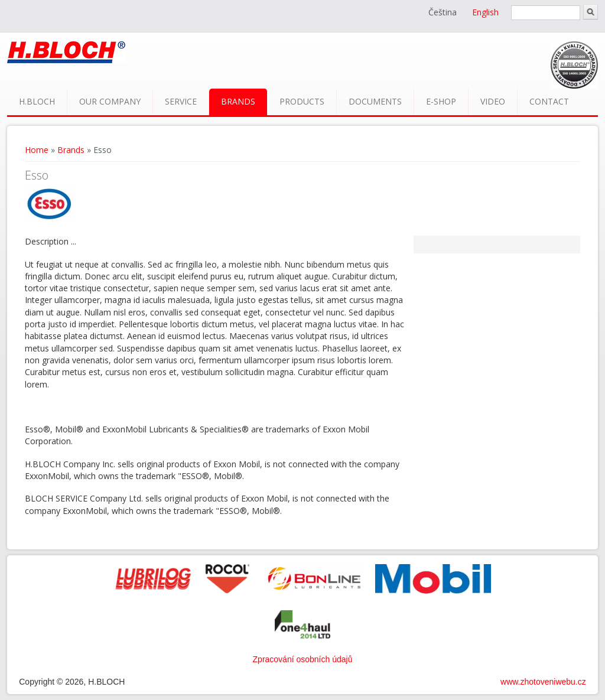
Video (493, 101)
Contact (549, 101)
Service (181, 101)
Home (37, 150)
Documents (375, 101)
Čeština (443, 12)
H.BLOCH (37, 101)
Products (302, 101)
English (485, 12)
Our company (110, 101)
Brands (238, 101)
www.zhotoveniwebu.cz (543, 682)
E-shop (441, 101)
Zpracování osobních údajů (303, 659)
